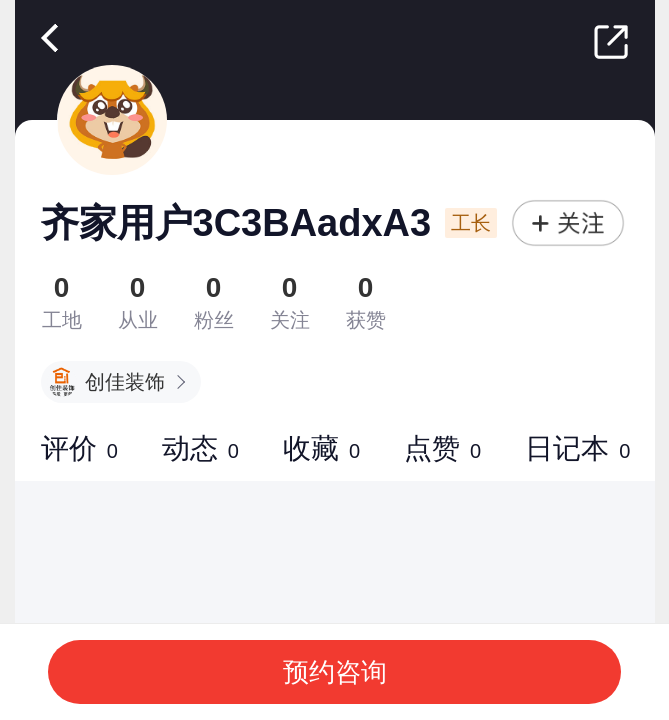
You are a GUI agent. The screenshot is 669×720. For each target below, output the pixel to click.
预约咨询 (335, 672)
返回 (54, 38)
